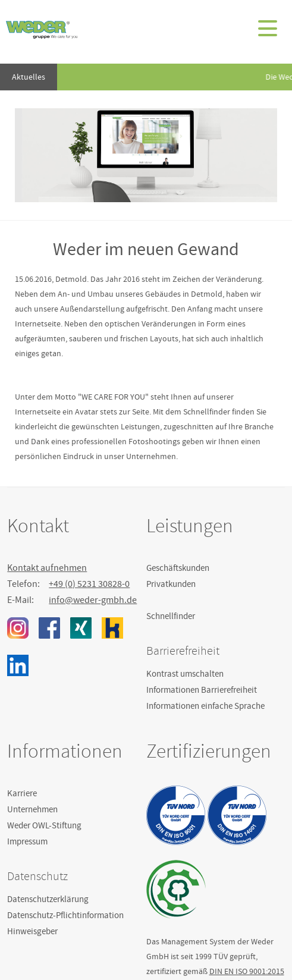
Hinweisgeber (32, 931)
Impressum (27, 841)
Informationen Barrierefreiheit (202, 690)
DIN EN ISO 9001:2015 (247, 971)
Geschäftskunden (178, 568)
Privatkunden (171, 584)
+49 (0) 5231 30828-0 (89, 584)
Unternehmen (32, 809)
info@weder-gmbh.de (93, 600)
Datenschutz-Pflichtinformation (65, 915)
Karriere (22, 793)
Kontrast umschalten (185, 674)
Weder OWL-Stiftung (44, 825)
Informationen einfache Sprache (205, 706)
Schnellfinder (171, 616)
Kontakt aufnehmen (47, 568)
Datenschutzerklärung (48, 899)
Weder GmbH (42, 30)
